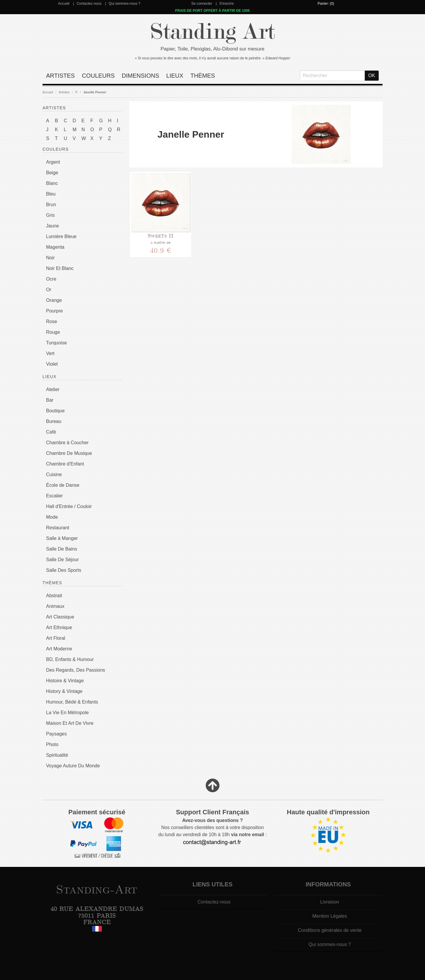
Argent (53, 162)
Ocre (51, 279)
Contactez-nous (89, 4)
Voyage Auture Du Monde (73, 766)
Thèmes (203, 76)
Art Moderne (59, 649)
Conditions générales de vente (330, 930)
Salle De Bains (62, 549)
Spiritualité (57, 755)
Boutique (55, 411)
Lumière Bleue (61, 236)
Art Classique (60, 617)
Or (49, 290)
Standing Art (213, 32)
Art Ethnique (59, 627)
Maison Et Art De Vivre (70, 723)
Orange (54, 300)
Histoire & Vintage (65, 681)
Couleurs (98, 76)
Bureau (54, 421)
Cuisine (54, 474)
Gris (50, 215)
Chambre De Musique (69, 453)
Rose (52, 321)
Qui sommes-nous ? (124, 4)
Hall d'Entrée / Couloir (69, 506)
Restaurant (58, 528)
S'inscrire (227, 4)
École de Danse (63, 485)
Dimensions (141, 76)
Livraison (330, 902)
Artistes (60, 76)
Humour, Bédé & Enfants (72, 702)
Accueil (64, 4)
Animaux (55, 606)
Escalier (54, 496)
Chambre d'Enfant (65, 464)
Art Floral (56, 638)
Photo (52, 744)
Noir (50, 258)
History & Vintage (64, 691)
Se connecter (202, 4)
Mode (52, 517)
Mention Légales (330, 916)
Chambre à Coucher (67, 443)
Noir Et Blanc (60, 268)
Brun (51, 205)
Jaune (53, 226)
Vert (50, 353)
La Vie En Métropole (67, 713)
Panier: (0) (326, 4)
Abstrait (54, 596)
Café (51, 432)
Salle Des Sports (64, 570)
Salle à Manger (62, 538)
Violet (52, 364)
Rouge (53, 332)
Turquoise (57, 343)
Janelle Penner (95, 92)
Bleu (51, 194)
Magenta (55, 247)
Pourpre (54, 311)
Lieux (175, 76)
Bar (50, 400)
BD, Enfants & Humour (70, 659)
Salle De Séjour (62, 560)
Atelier (53, 389)
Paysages (56, 734)
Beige (52, 173)
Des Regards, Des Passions (76, 670)
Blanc (52, 183)
